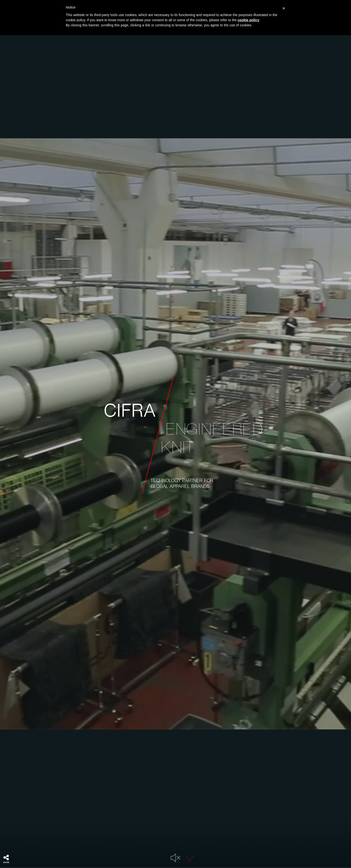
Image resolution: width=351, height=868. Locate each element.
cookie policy (249, 20)
